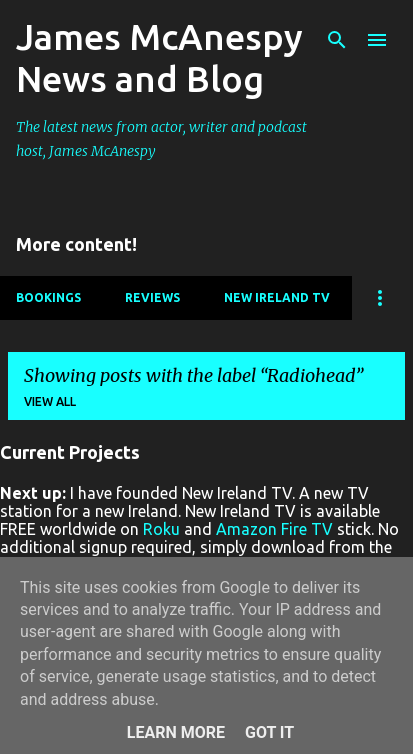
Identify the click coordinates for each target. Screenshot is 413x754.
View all (50, 401)
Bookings (48, 297)
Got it (269, 732)
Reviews (152, 297)
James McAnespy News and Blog (159, 57)
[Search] (337, 40)
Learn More (176, 732)
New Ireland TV (277, 297)
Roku (161, 529)
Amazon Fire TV (274, 529)
